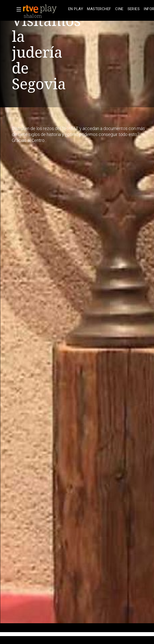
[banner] (44, 9)
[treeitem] (76, 9)
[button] (17, 9)
